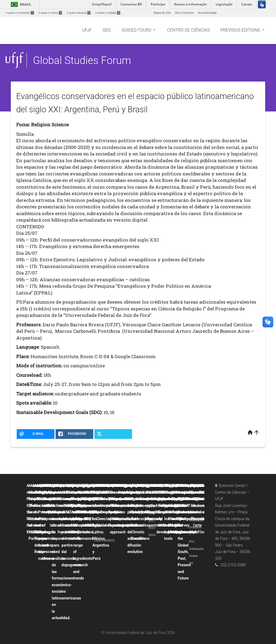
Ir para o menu (50, 13)
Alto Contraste (184, 13)
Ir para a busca (79, 13)
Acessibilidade (207, 13)
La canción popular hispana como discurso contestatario (127, 505)
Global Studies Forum (82, 60)
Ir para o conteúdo (20, 13)
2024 (152, 535)
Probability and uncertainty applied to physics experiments (155, 505)
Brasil (20, 4)
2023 (152, 528)
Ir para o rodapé (108, 13)
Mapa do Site (162, 13)
